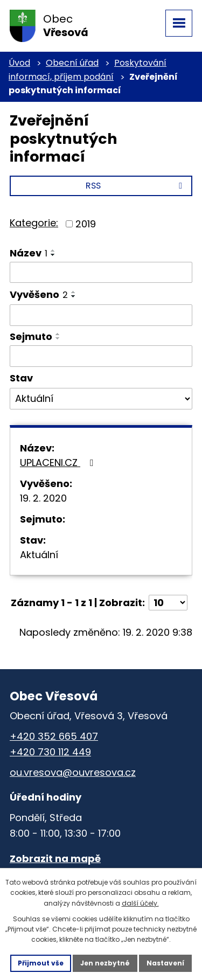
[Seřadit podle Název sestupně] (53, 255)
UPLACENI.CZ (59, 463)
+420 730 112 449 (50, 752)
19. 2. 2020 (43, 498)
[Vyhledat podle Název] (101, 273)
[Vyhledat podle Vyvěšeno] (101, 315)
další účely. (140, 903)
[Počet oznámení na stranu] (168, 603)
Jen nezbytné (105, 963)
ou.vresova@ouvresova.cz (73, 772)
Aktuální (39, 555)
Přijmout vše (41, 963)
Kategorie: (34, 223)
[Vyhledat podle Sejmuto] (101, 356)
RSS (136, 186)
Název (29, 253)
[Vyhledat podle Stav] (101, 399)
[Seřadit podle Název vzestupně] (53, 251)
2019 (86, 224)
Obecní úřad (72, 63)
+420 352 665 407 (54, 736)
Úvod (19, 63)
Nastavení (165, 963)
